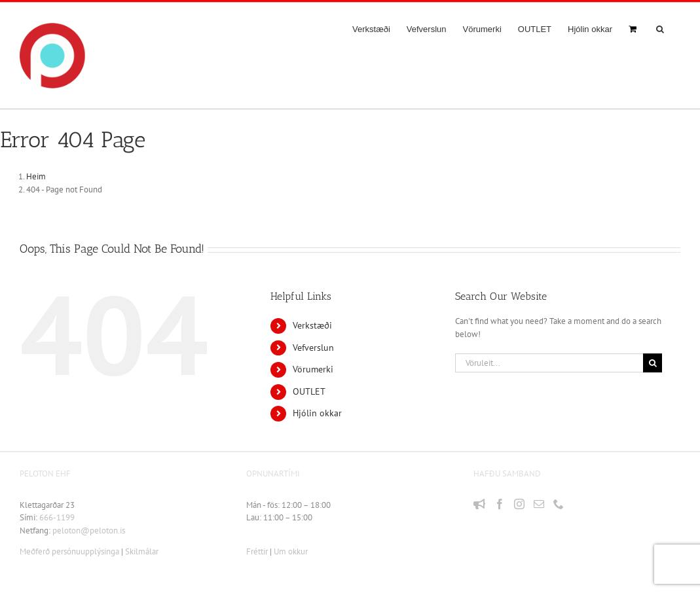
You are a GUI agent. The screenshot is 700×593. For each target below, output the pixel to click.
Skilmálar (142, 551)
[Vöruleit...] (549, 363)
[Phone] (559, 504)
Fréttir (257, 551)
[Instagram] (519, 504)
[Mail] (539, 504)
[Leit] (653, 363)
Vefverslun (313, 348)
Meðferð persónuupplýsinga (69, 551)
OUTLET (309, 391)
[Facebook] (500, 504)
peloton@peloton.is (89, 530)
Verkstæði (312, 325)
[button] (660, 29)
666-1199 (57, 517)
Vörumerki (313, 369)
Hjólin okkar (317, 413)
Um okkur (291, 551)
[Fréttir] (479, 504)
